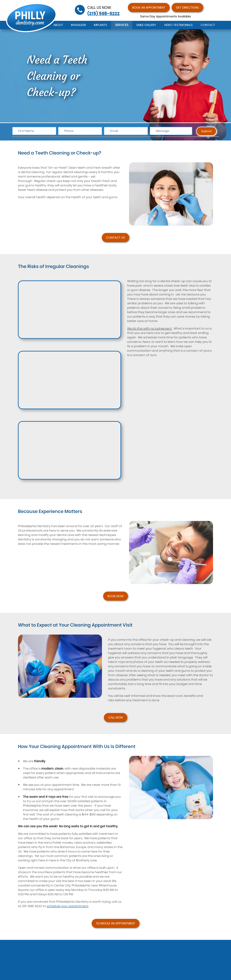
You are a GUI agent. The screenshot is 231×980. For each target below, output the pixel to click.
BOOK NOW (116, 596)
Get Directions (187, 8)
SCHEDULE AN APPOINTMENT (116, 923)
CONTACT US (115, 238)
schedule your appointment (67, 906)
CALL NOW (116, 717)
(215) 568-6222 (103, 14)
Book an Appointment (149, 8)
